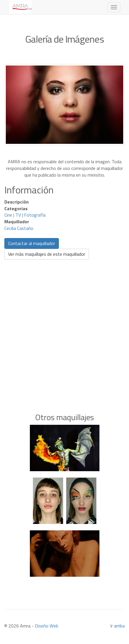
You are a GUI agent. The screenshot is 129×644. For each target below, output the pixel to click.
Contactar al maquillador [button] (32, 243)
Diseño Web (47, 626)
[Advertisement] (64, 327)
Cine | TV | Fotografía (25, 215)
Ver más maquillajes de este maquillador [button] (47, 254)
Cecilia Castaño (19, 228)
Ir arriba (117, 626)
